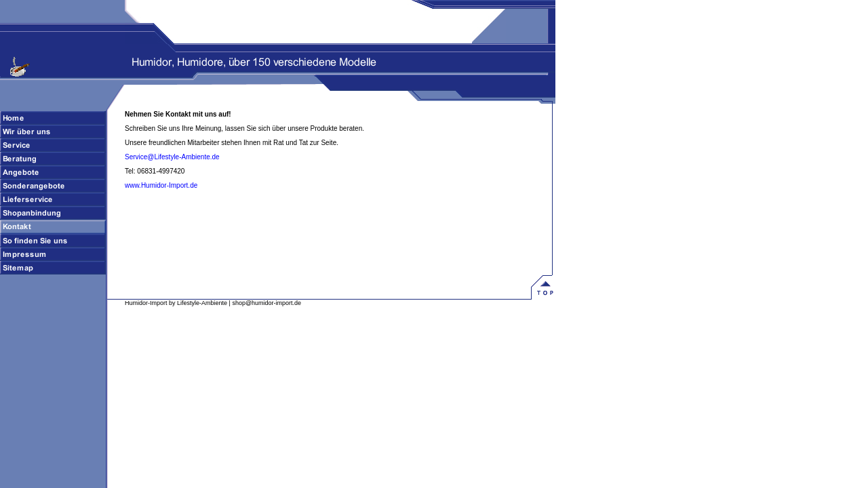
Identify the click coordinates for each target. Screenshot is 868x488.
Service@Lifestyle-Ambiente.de (172, 157)
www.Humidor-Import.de (161, 185)
